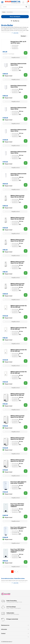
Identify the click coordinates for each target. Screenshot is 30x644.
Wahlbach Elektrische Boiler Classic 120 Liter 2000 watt (18, 218)
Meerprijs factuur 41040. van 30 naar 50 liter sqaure (18, 42)
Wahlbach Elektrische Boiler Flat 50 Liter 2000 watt (19, 350)
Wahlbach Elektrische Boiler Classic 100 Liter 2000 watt (18, 196)
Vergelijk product (16, 57)
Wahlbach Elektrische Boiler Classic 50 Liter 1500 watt (18, 262)
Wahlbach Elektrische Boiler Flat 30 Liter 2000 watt (19, 328)
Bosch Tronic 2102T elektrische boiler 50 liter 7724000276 (18, 482)
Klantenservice (5, 625)
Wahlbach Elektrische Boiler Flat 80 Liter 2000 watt (19, 372)
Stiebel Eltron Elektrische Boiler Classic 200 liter (18, 174)
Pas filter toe (15, 21)
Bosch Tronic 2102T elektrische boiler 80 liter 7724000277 (18, 528)
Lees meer (15, 33)
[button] (23, 2)
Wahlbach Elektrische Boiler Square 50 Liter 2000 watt (18, 438)
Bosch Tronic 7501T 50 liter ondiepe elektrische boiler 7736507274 (17, 505)
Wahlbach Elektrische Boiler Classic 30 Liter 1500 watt (18, 240)
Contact (3, 633)
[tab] (15, 625)
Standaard (24, 36)
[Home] (13, 2)
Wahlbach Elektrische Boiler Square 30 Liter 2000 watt (18, 416)
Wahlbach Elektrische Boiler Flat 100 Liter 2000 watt (19, 306)
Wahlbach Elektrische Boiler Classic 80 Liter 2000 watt (18, 284)
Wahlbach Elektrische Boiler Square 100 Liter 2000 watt (18, 394)
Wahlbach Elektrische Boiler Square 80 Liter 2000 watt (18, 460)
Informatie (4, 629)
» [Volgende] (18, 571)
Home (4, 12)
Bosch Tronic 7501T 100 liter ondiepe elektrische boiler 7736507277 (18, 551)
